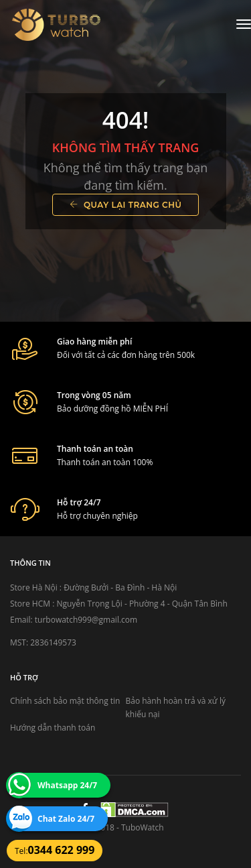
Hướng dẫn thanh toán (53, 728)
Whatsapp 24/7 (67, 785)
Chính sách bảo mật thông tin (65, 701)
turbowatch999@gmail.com (86, 620)
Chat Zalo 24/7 (66, 819)
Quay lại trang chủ (126, 205)
